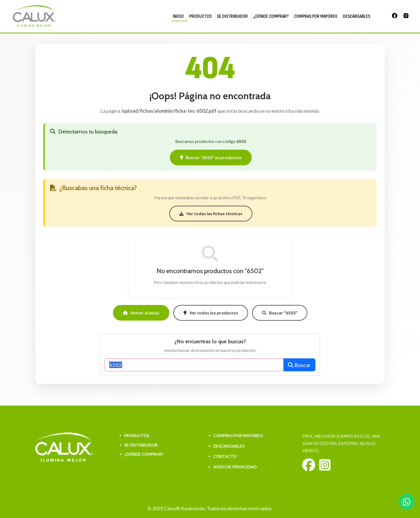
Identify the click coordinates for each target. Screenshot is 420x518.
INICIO (178, 16)
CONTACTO (225, 456)
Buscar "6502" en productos (211, 157)
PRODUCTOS (200, 16)
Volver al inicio (141, 313)
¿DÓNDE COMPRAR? (271, 16)
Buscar (299, 365)
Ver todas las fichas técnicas (211, 213)
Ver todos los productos (211, 313)
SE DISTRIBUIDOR (232, 16)
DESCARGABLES (357, 16)
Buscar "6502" (280, 313)
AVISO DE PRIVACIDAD (235, 467)
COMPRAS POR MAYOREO (316, 16)
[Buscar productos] (194, 365)
